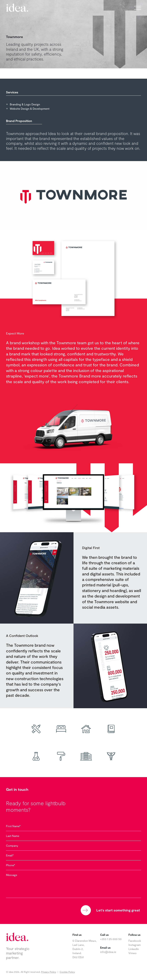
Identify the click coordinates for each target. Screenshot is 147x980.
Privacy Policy (49, 972)
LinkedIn (134, 949)
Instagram (135, 945)
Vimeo (132, 953)
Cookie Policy (67, 972)
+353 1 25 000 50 (111, 939)
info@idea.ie (108, 952)
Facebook (135, 941)
